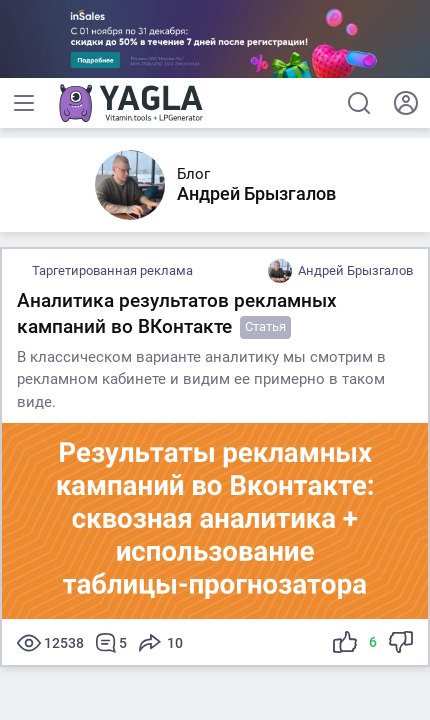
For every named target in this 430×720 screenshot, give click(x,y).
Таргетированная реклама (112, 270)
